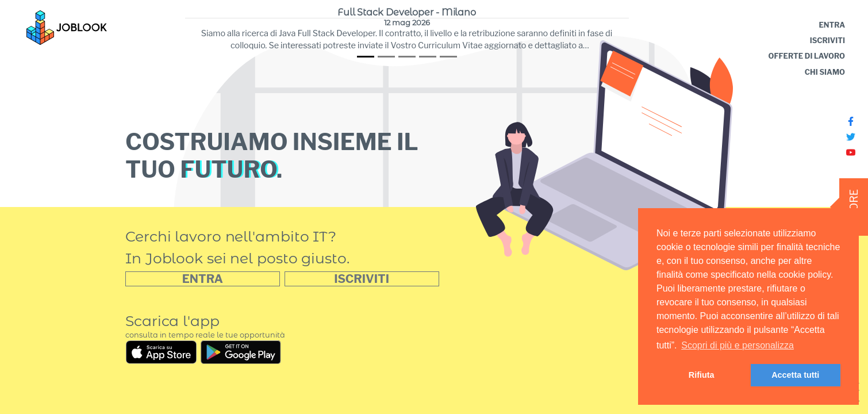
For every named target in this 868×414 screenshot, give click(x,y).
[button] (362, 279)
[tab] (366, 57)
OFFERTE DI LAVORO (807, 56)
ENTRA (832, 25)
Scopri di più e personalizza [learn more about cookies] (738, 345)
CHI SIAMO (825, 72)
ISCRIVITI (827, 41)
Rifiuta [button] (702, 375)
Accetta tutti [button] (795, 375)
